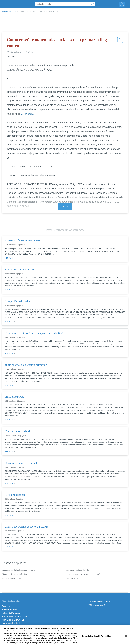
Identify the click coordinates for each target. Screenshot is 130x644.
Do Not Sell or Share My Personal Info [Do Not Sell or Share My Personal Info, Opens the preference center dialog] (97, 641)
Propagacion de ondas (11, 578)
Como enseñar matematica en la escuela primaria (41, 11)
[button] (120, 43)
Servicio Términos (10, 610)
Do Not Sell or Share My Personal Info (18, 627)
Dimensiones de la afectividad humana (18, 570)
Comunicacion (72, 578)
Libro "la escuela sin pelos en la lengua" (83, 574)
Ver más (65, 206)
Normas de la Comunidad (13, 620)
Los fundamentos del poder (78, 570)
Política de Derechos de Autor (15, 616)
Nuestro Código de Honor (13, 623)
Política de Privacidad (11, 613)
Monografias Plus (9, 11)
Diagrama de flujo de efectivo (14, 574)
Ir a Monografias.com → (99, 601)
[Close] (126, 641)
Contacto (6, 606)
